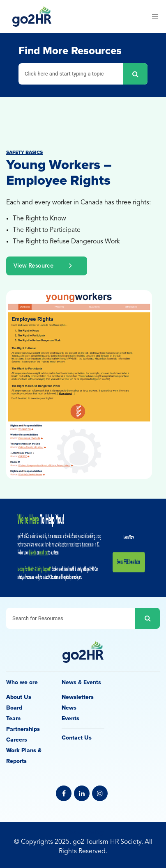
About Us (19, 697)
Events (70, 718)
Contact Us (77, 738)
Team (13, 718)
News (69, 708)
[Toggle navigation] (155, 16)
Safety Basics (24, 152)
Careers (17, 740)
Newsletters (78, 697)
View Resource (47, 266)
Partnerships (23, 729)
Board (14, 708)
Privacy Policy (83, 832)
